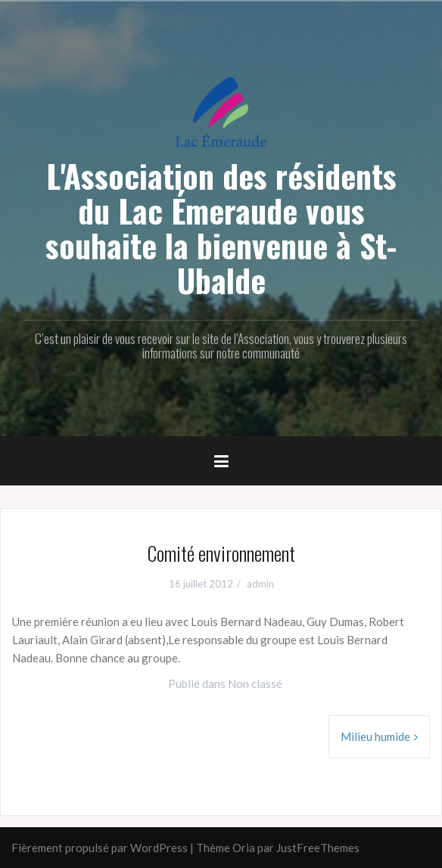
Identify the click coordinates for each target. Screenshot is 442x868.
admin (260, 584)
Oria (244, 848)
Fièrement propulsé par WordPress (100, 848)
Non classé (255, 684)
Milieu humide (375, 736)
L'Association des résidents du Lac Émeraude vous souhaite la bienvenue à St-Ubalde (221, 228)
